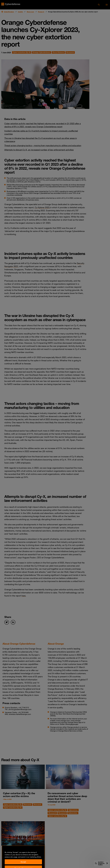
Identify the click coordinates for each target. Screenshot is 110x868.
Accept (23, 865)
